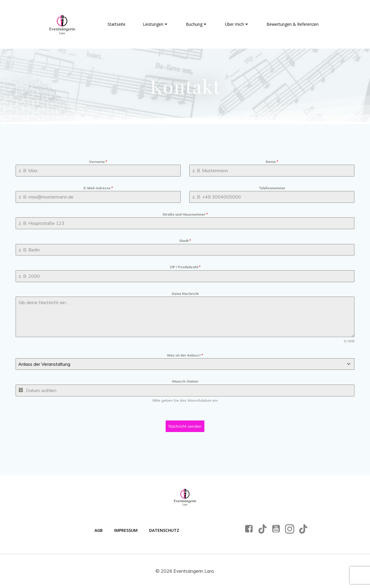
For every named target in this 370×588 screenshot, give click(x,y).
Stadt (185, 241)
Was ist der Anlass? (185, 355)
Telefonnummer (272, 188)
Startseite (116, 24)
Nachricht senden (185, 426)
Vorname (98, 162)
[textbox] (180, 364)
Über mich (237, 24)
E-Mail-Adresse (98, 188)
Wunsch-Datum (185, 381)
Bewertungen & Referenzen (293, 24)
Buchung (197, 24)
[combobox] (185, 364)
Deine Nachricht (185, 294)
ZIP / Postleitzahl (185, 267)
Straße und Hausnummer (185, 214)
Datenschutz (164, 530)
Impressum (126, 530)
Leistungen (156, 24)
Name (272, 162)
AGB (99, 530)
